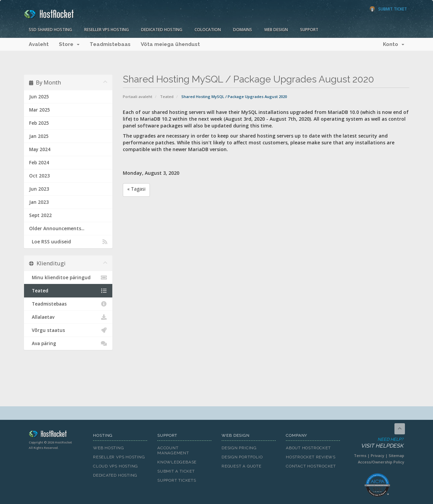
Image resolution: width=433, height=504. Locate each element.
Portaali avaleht (138, 97)
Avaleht (39, 44)
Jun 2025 (39, 97)
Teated (167, 97)
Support (309, 30)
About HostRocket (308, 448)
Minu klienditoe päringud (68, 278)
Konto (394, 44)
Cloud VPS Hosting (116, 466)
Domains (243, 30)
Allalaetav (68, 317)
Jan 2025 (39, 136)
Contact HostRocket (311, 466)
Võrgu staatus (68, 330)
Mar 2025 (40, 110)
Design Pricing (239, 448)
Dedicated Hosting (162, 30)
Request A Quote (242, 466)
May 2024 (40, 149)
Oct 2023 (39, 176)
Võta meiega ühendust (170, 44)
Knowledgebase (177, 462)
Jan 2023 (39, 202)
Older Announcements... (57, 229)
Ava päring (68, 343)
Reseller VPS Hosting (107, 30)
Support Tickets (177, 480)
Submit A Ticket (176, 471)
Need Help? (377, 443)
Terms (360, 455)
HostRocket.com (56, 435)
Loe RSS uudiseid (68, 242)
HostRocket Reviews (311, 457)
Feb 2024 (39, 163)
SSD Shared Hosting (50, 30)
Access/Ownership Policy (381, 462)
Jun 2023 (39, 189)
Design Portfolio (242, 457)
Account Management (173, 450)
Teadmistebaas (110, 44)
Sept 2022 (40, 215)
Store (69, 44)
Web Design (276, 30)
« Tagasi (136, 189)
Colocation (208, 30)
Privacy (378, 455)
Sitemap (396, 455)
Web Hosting (109, 448)
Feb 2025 (39, 123)
